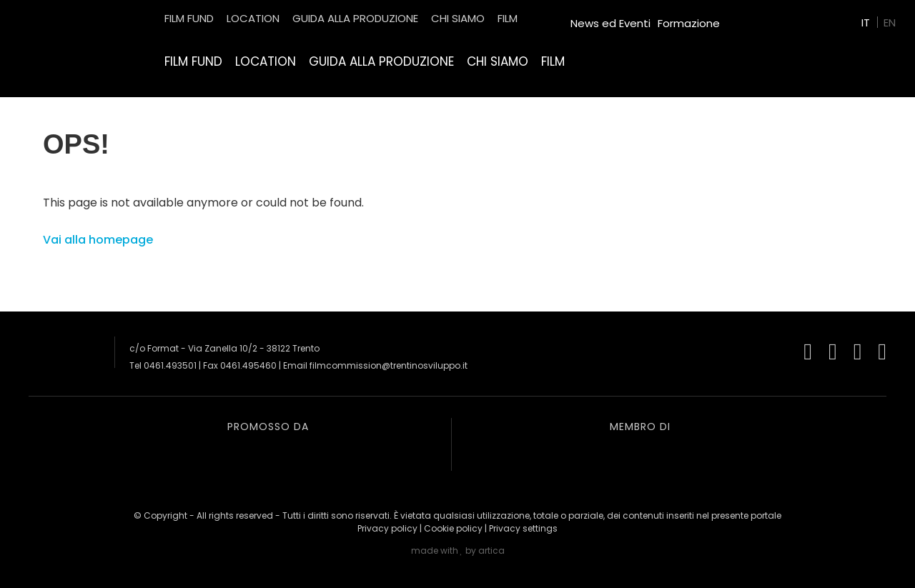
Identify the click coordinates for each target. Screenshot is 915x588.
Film (553, 61)
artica (491, 550)
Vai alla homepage (98, 240)
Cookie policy (453, 528)
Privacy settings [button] (523, 528)
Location (266, 61)
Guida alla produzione (381, 61)
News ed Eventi (610, 23)
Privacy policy (387, 528)
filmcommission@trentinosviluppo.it (389, 365)
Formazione (689, 23)
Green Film (755, 18)
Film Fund (193, 61)
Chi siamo (498, 61)
